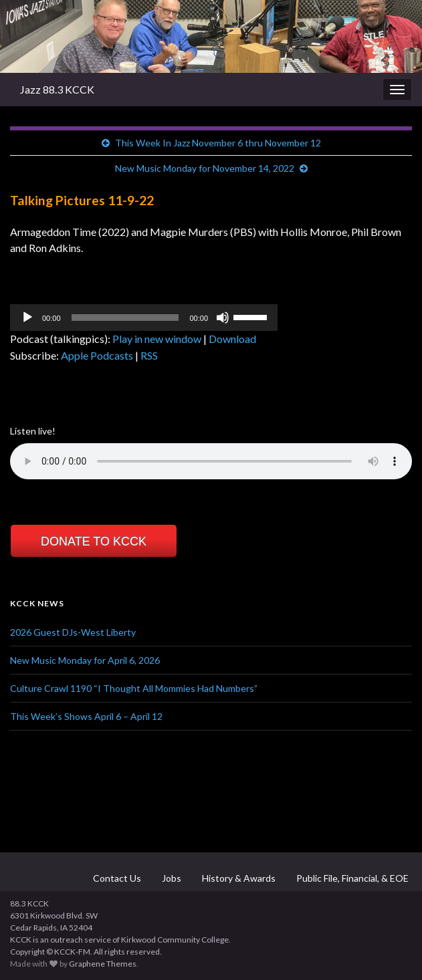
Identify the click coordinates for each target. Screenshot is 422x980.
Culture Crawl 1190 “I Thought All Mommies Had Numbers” (134, 688)
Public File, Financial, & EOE (351, 878)
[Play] (27, 318)
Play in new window (157, 339)
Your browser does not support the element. (211, 461)
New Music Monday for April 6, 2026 (85, 660)
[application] (144, 318)
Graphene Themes (103, 964)
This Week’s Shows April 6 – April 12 (86, 716)
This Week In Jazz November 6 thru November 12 (218, 143)
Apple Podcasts (97, 355)
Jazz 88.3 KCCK (57, 89)
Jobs (171, 878)
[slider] (125, 318)
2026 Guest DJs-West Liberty (73, 632)
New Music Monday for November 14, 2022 (205, 168)
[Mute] (223, 318)
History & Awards (238, 878)
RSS (149, 355)
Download (232, 339)
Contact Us (116, 878)
